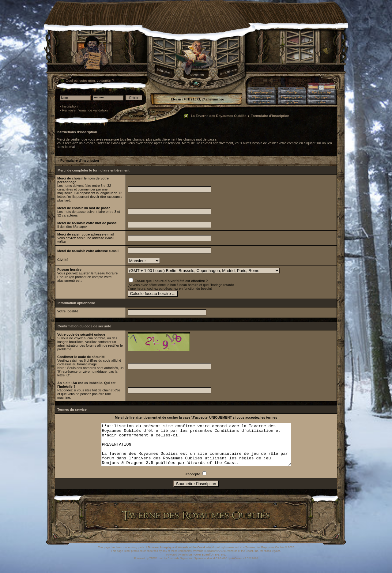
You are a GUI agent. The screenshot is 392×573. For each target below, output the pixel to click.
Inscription (70, 106)
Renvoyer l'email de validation (85, 110)
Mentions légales (270, 559)
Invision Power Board (196, 563)
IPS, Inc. (220, 563)
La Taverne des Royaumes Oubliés (219, 116)
